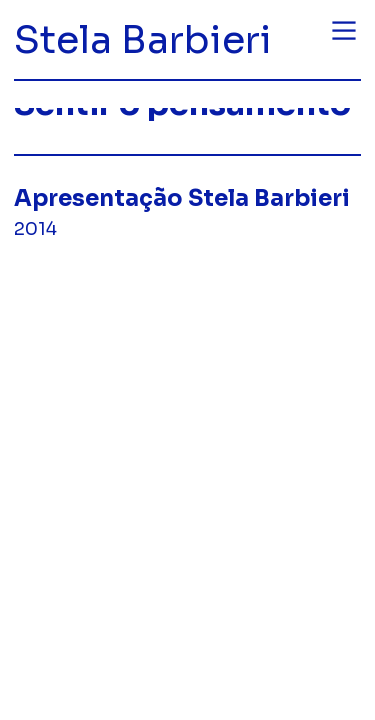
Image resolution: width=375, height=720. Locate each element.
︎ (344, 31)
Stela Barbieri (143, 40)
